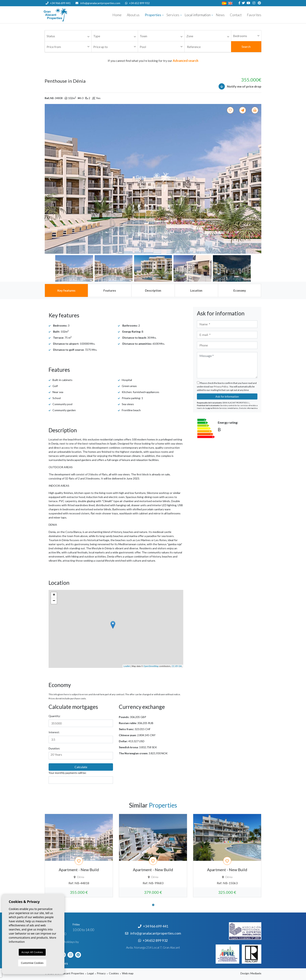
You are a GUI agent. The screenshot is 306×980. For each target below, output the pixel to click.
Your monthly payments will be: (68, 773)
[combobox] (68, 36)
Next (256, 179)
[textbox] (69, 36)
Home (117, 15)
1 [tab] (153, 905)
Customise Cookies (32, 963)
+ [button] (54, 595)
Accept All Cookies (32, 952)
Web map (128, 973)
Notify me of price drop (240, 86)
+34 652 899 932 (137, 3)
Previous (50, 179)
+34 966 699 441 (58, 3)
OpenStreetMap (151, 666)
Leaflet (127, 666)
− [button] (54, 601)
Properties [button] (153, 15)
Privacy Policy (221, 387)
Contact (236, 15)
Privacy (101, 973)
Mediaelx (256, 973)
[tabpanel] (79, 856)
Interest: (54, 732)
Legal (90, 973)
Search (246, 47)
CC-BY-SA (177, 666)
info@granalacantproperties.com (100, 3)
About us (133, 15)
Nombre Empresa (67, 15)
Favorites (254, 15)
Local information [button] (198, 15)
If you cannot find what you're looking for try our (153, 61)
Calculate (81, 767)
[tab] (66, 290)
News (220, 15)
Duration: (54, 748)
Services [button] (173, 15)
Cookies (114, 973)
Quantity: (55, 716)
